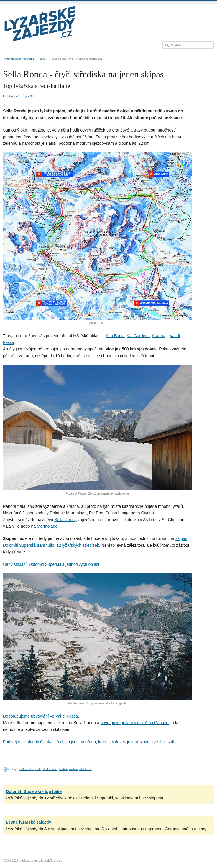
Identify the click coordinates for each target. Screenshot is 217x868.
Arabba (158, 336)
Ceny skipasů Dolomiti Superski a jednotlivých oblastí (52, 564)
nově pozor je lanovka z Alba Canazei (135, 723)
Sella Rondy (65, 520)
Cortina (63, 769)
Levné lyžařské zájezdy (28, 822)
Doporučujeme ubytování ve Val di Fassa (40, 716)
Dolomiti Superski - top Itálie (34, 791)
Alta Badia (115, 336)
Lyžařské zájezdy (29, 860)
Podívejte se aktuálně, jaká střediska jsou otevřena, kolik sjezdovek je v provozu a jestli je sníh (89, 742)
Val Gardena (139, 336)
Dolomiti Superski (30, 769)
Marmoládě (47, 526)
